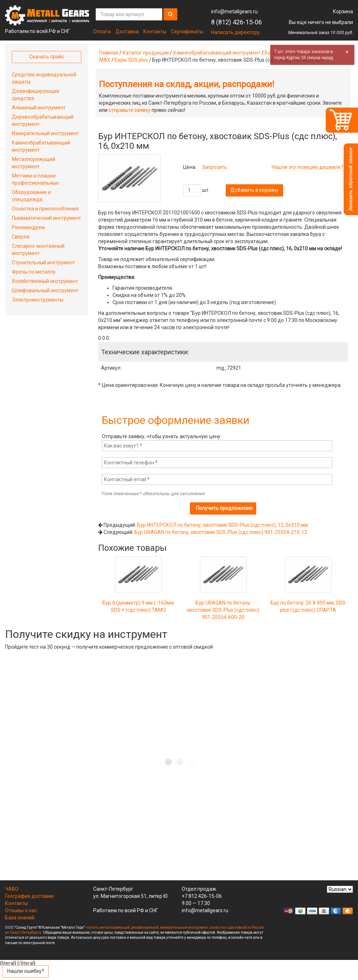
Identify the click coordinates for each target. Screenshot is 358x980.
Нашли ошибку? (26, 971)
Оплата (102, 32)
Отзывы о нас (21, 910)
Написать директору (235, 32)
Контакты (155, 32)
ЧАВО (12, 889)
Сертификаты (187, 32)
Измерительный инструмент (45, 133)
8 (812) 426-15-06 (237, 22)
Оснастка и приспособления (45, 209)
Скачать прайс (47, 57)
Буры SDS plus (131, 60)
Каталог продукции (146, 53)
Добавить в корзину (254, 190)
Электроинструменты (38, 300)
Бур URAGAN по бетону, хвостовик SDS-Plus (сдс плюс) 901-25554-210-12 (221, 532)
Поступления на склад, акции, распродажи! (187, 84)
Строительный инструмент (44, 262)
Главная (109, 53)
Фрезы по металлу (34, 272)
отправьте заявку (130, 110)
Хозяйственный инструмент (45, 281)
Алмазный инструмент (39, 108)
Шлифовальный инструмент (45, 290)
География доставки (29, 896)
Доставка (127, 32)
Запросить (215, 167)
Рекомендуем (28, 227)
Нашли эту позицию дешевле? (307, 167)
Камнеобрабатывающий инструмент (217, 53)
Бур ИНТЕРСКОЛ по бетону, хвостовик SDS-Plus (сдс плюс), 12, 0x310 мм (223, 525)
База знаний (20, 918)
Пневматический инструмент (46, 218)
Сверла (21, 237)
